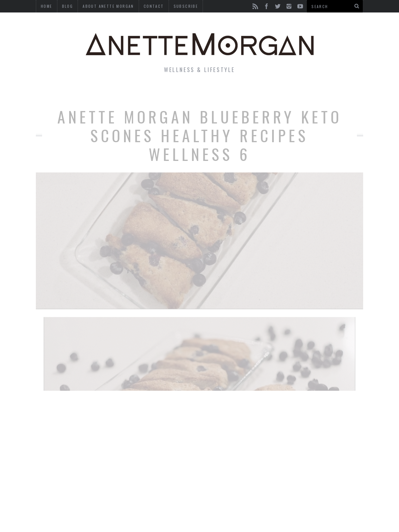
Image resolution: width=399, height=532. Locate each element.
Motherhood (232, 92)
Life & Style (80, 92)
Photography (317, 92)
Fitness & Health (139, 92)
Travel (274, 92)
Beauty (190, 92)
